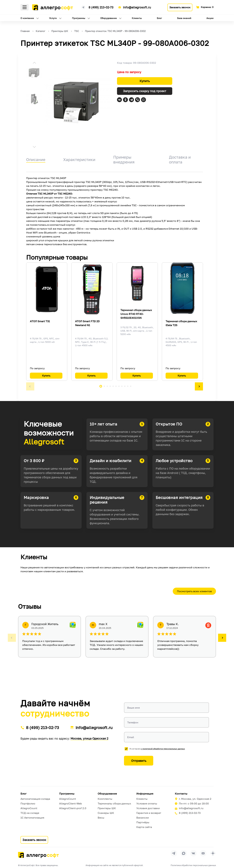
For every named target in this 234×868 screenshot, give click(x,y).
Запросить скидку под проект (145, 91)
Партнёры (143, 822)
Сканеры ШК (106, 813)
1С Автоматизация (32, 818)
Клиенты (137, 18)
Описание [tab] (36, 159)
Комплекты (105, 799)
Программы (79, 18)
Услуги (53, 18)
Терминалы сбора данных (114, 803)
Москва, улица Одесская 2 (89, 738)
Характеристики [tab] (79, 159)
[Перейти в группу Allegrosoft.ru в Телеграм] (174, 853)
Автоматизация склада (35, 799)
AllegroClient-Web (71, 803)
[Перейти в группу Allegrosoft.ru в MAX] (184, 853)
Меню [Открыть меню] (25, 7)
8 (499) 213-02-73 (101, 7)
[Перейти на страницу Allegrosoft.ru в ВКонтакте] (193, 853)
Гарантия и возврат (149, 813)
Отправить (139, 761)
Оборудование (108, 18)
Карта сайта (144, 827)
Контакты (181, 794)
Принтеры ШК (107, 808)
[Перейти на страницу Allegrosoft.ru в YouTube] (203, 853)
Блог (159, 18)
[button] (34, 63)
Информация (145, 794)
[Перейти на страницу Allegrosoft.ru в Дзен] (213, 853)
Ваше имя (133, 708)
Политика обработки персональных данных (193, 865)
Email (131, 737)
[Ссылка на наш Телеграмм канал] (83, 7)
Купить (145, 81)
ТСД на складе (30, 813)
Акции (210, 18)
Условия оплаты (147, 803)
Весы (101, 818)
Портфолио (28, 803)
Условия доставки (148, 808)
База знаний (184, 18)
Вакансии (143, 818)
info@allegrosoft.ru (137, 7)
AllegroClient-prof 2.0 (73, 808)
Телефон (133, 722)
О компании (27, 18)
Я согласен (157, 749)
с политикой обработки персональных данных (163, 749)
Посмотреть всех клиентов (194, 591)
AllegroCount (29, 808)
